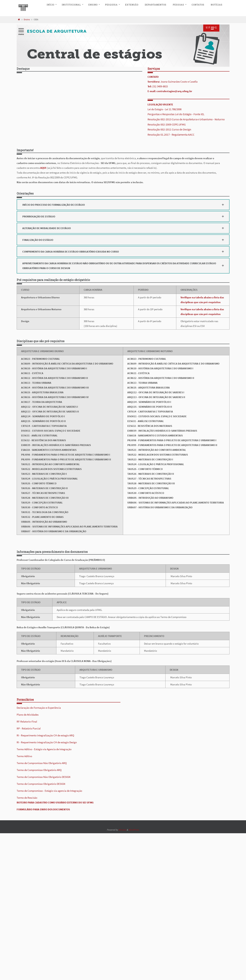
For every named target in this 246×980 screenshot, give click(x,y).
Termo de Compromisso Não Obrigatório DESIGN (44, 777)
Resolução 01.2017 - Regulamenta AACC (171, 135)
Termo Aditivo (24, 756)
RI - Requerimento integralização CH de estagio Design (47, 742)
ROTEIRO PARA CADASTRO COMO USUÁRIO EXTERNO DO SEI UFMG (55, 802)
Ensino (27, 19)
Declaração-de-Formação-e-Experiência (39, 708)
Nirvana (122, 830)
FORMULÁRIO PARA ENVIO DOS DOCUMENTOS (43, 809)
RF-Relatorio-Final (27, 722)
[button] (123, 205)
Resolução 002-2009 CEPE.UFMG (167, 124)
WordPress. (134, 830)
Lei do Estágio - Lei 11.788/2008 (165, 109)
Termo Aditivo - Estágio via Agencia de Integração (44, 749)
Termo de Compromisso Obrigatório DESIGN (41, 784)
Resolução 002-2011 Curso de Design (169, 129)
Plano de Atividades (28, 715)
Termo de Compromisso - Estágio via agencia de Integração (49, 791)
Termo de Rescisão (27, 798)
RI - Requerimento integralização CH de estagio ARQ (45, 735)
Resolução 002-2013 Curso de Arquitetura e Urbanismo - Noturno (186, 119)
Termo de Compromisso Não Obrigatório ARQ (42, 763)
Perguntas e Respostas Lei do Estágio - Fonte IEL (176, 114)
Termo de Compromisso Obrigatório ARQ (39, 770)
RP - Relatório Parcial (29, 728)
